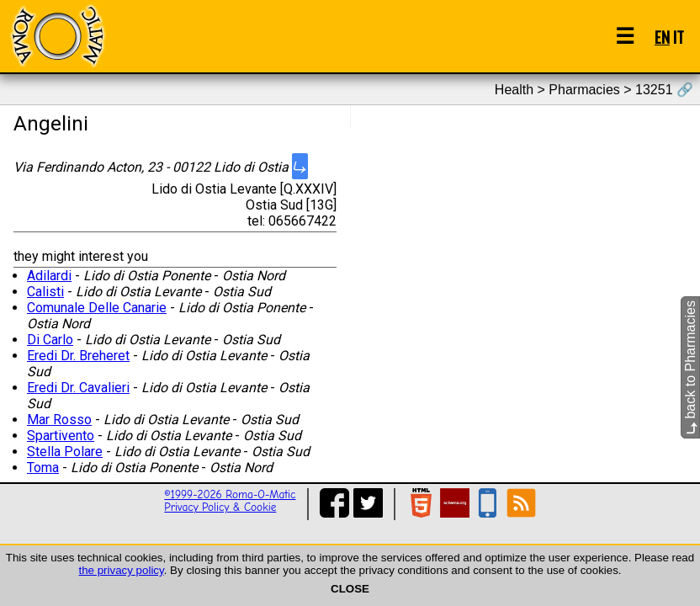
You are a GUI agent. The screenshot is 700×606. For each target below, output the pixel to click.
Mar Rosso (59, 420)
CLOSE (350, 589)
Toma (43, 468)
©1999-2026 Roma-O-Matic (230, 494)
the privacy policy (121, 570)
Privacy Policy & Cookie (220, 507)
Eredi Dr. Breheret (78, 356)
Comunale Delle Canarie (97, 308)
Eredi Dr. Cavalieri (78, 388)
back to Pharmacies (690, 367)
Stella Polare (65, 452)
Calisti (45, 292)
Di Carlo (50, 340)
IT (679, 37)
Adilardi (49, 276)
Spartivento (61, 436)
